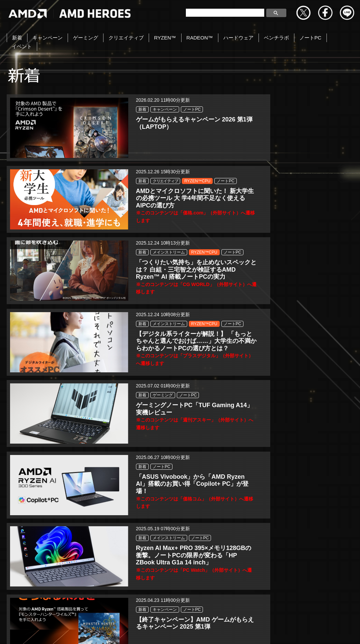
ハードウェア (238, 38)
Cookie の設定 (301, 632)
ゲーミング (86, 38)
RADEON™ (200, 38)
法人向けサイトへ (254, 632)
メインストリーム (314, 122)
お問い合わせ (21, 632)
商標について (206, 632)
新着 (17, 38)
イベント (22, 46)
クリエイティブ (126, 38)
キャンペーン (48, 38)
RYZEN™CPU (194, 122)
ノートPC (310, 38)
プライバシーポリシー (107, 632)
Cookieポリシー (161, 632)
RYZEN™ (165, 38)
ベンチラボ (276, 38)
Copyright (59, 632)
